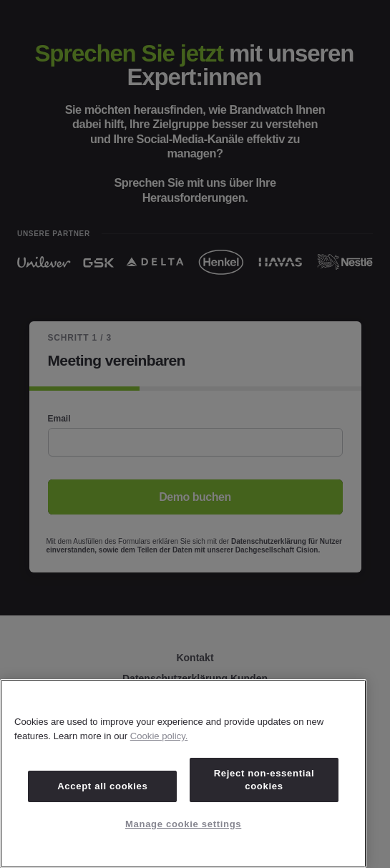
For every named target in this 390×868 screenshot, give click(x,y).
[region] (183, 774)
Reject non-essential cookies (264, 780)
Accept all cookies (102, 786)
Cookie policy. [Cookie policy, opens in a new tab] (159, 736)
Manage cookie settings (183, 824)
